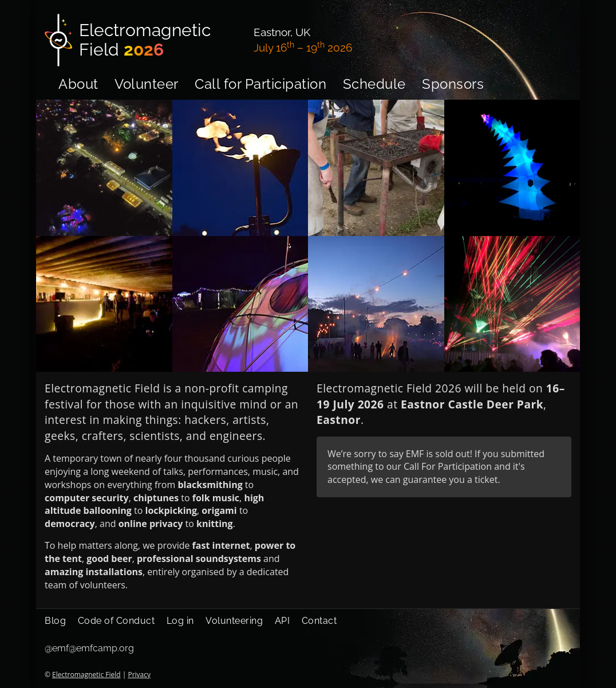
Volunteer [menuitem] (147, 84)
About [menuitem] (78, 84)
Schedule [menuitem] (374, 84)
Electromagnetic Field (86, 675)
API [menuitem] (283, 621)
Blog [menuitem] (55, 621)
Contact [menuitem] (319, 621)
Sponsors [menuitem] (453, 84)
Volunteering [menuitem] (234, 621)
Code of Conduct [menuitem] (117, 621)
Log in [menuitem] (180, 621)
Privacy (139, 675)
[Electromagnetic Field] (142, 40)
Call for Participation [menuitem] (260, 84)
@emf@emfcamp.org (89, 648)
